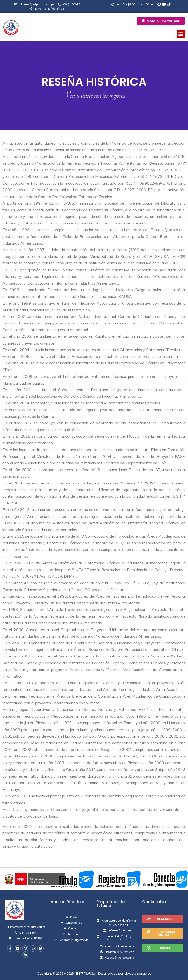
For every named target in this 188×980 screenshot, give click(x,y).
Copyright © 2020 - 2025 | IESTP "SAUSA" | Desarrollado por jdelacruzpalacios (94, 974)
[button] (161, 21)
